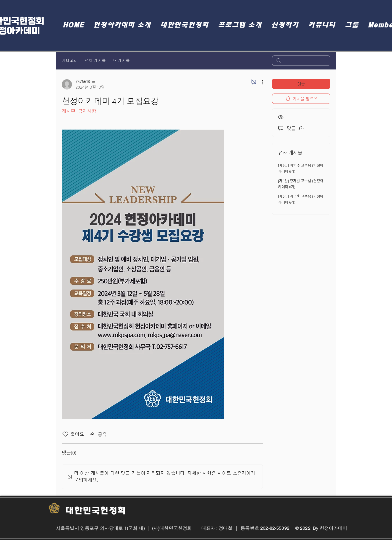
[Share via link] (98, 434)
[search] (301, 61)
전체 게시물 (95, 60)
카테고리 (70, 60)
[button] (122, 25)
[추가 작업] (259, 82)
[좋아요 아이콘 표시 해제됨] (65, 434)
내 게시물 (121, 60)
